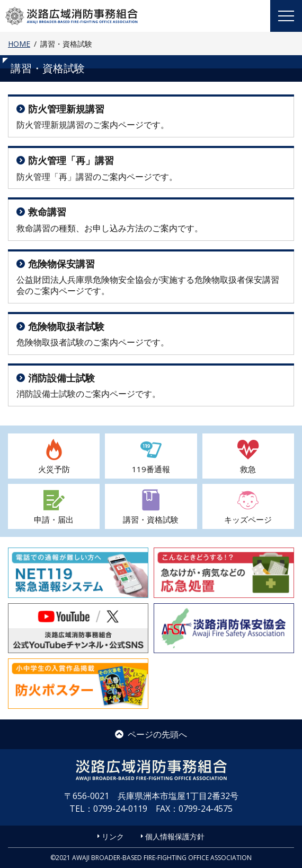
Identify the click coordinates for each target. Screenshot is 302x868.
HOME (19, 44)
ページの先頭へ (151, 734)
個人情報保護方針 (175, 836)
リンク (113, 836)
